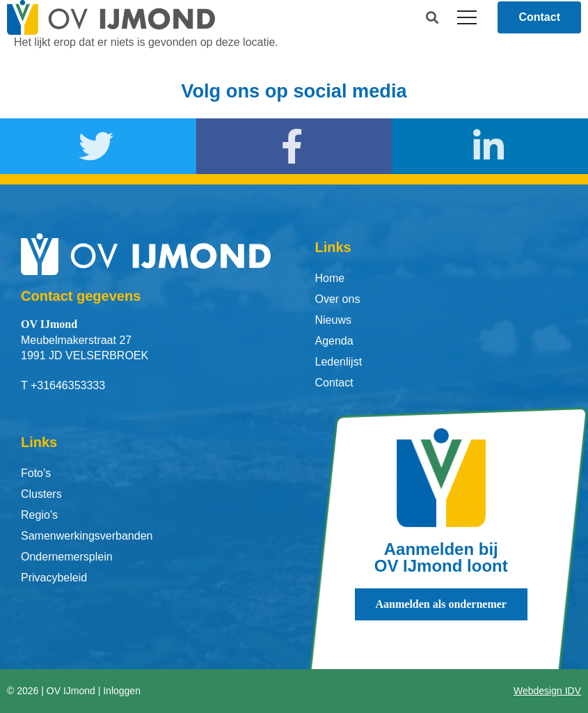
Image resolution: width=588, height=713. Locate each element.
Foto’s (36, 473)
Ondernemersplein (67, 557)
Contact (334, 383)
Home (330, 278)
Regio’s (39, 515)
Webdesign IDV (547, 691)
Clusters (41, 494)
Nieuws (333, 320)
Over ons (338, 299)
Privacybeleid (54, 578)
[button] (432, 18)
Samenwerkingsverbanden (87, 536)
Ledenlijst (339, 362)
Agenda (334, 341)
